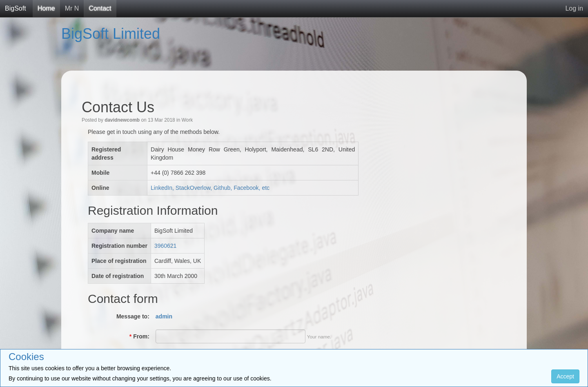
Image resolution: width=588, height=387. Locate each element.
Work (187, 120)
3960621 (166, 246)
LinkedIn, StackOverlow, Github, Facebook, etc (210, 188)
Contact (100, 8)
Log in (574, 8)
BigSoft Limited (111, 34)
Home (46, 8)
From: (139, 336)
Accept (565, 376)
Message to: (133, 316)
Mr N (72, 8)
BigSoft (16, 8)
